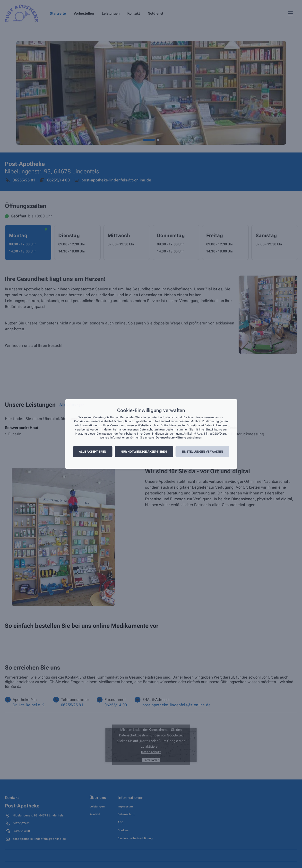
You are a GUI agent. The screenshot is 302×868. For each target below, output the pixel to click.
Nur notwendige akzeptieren (144, 452)
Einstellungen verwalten (202, 452)
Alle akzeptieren (93, 452)
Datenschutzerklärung (171, 438)
